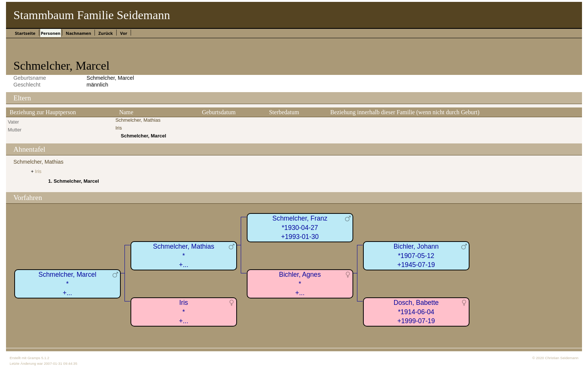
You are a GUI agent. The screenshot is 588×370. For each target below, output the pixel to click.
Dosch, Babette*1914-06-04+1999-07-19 (416, 312)
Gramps (34, 358)
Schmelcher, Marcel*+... (67, 284)
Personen (51, 33)
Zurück (106, 33)
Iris (119, 128)
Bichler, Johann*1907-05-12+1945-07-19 (416, 256)
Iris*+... (184, 312)
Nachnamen (78, 33)
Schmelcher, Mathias (138, 120)
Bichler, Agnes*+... (300, 284)
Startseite (25, 33)
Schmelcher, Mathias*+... (184, 256)
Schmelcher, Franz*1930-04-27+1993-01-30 (300, 228)
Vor (124, 33)
